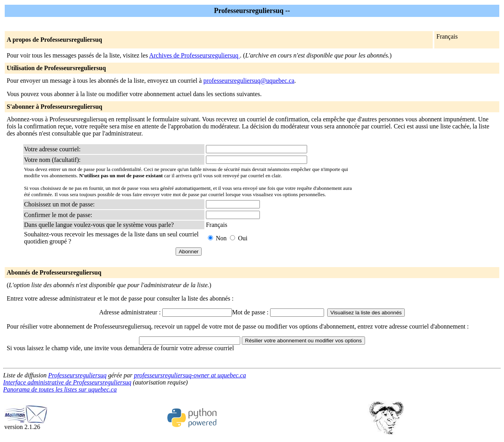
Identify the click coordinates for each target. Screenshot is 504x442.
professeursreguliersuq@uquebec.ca (249, 81)
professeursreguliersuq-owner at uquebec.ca (190, 375)
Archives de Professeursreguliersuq (195, 55)
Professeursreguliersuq (77, 375)
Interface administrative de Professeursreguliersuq (67, 382)
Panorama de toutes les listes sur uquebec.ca (60, 389)
